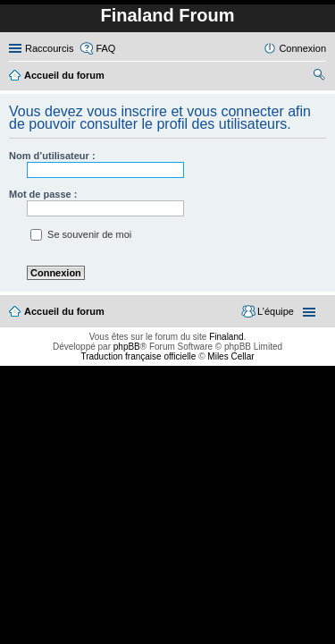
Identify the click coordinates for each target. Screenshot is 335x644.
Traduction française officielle (138, 356)
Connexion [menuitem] (302, 48)
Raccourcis (49, 48)
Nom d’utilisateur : (52, 156)
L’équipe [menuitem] (276, 311)
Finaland (226, 337)
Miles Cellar (230, 356)
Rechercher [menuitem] (319, 77)
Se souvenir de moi (81, 234)
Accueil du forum (64, 311)
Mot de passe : (43, 194)
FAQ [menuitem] (105, 48)
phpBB (127, 347)
